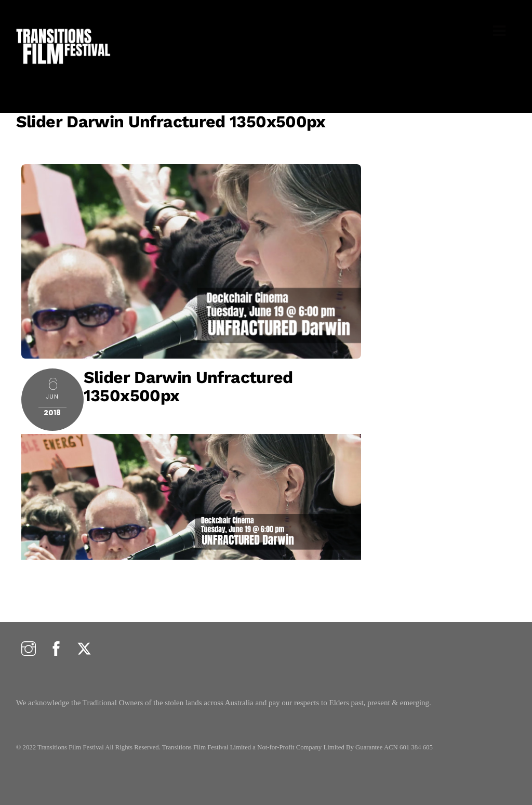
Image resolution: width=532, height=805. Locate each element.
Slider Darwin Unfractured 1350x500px (171, 122)
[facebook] (56, 649)
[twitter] (84, 649)
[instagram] (29, 649)
